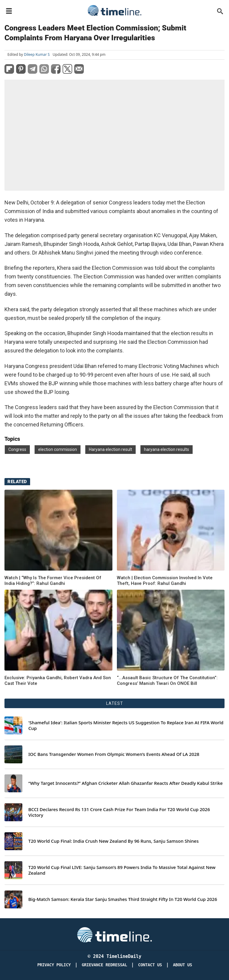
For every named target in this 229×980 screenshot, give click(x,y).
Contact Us (150, 965)
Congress (17, 449)
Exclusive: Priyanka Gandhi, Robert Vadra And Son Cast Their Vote (58, 681)
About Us (182, 965)
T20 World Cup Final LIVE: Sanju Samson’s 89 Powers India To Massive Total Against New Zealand (122, 870)
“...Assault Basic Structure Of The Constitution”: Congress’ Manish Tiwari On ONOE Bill (167, 681)
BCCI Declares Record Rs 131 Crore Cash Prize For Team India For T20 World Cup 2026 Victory (119, 812)
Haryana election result (110, 449)
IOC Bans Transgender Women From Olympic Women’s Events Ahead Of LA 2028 (114, 754)
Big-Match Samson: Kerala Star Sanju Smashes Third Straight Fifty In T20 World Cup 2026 (123, 899)
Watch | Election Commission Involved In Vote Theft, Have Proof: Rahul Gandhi (165, 581)
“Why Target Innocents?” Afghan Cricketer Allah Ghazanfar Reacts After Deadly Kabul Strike (126, 783)
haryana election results (167, 449)
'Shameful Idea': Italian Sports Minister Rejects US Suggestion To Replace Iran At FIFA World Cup (126, 726)
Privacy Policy (54, 965)
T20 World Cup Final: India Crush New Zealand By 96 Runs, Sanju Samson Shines (113, 841)
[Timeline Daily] (114, 935)
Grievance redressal (104, 965)
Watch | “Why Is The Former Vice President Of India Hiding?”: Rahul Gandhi (53, 581)
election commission (58, 449)
